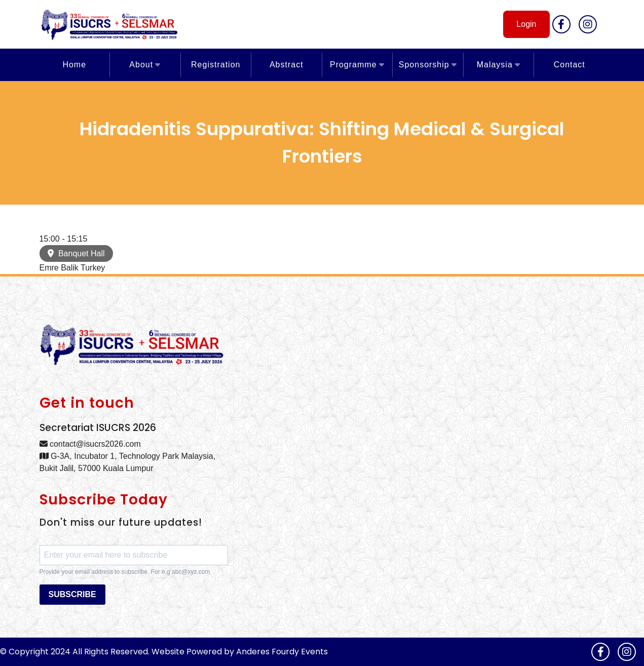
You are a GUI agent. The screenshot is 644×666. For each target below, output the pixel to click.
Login (526, 24)
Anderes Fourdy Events (282, 652)
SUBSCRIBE (72, 594)
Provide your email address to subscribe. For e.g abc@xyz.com (125, 572)
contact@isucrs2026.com (90, 444)
